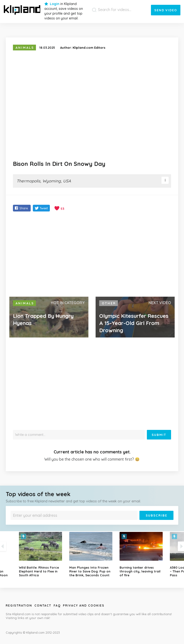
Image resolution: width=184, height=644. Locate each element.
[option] (92, 554)
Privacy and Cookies (84, 605)
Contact (43, 605)
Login (55, 4)
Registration (19, 605)
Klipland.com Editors (89, 48)
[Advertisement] (92, 255)
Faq (57, 605)
